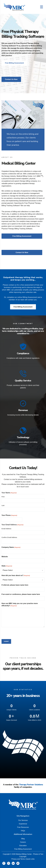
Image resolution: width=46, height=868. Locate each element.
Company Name (11, 547)
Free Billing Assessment (23, 307)
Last (3, 505)
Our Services (23, 819)
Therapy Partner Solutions (31, 785)
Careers (23, 841)
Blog (23, 837)
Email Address (6, 529)
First (3, 497)
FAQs (23, 829)
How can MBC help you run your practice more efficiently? (20, 605)
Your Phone (9, 515)
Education (23, 844)
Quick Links (30, 858)
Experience (23, 823)
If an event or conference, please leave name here (21, 594)
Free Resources (23, 826)
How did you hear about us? (16, 576)
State (7, 566)
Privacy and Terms (18, 858)
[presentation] (17, 633)
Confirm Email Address (9, 537)
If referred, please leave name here (15, 585)
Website (5, 557)
